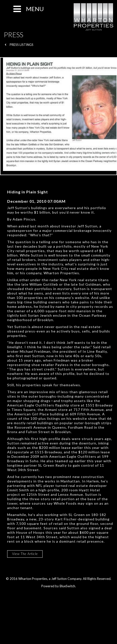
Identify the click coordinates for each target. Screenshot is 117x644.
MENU (29, 9)
